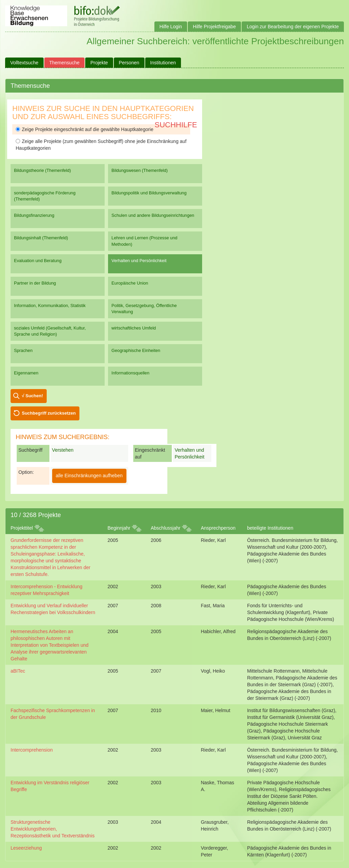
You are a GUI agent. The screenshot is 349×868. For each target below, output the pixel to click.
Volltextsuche (24, 63)
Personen (129, 63)
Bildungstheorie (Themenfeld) (42, 170)
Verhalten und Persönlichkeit (139, 261)
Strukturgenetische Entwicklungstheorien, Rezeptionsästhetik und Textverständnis (52, 829)
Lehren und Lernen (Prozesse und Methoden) (144, 241)
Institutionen (163, 63)
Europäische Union (130, 283)
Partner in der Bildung (35, 283)
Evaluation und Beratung (38, 261)
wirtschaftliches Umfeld (134, 328)
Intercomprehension (32, 750)
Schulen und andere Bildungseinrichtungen (153, 215)
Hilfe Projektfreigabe (214, 27)
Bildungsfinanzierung (34, 215)
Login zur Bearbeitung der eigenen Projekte (293, 27)
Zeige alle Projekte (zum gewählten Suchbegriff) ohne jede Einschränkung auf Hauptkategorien (101, 145)
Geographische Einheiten (136, 350)
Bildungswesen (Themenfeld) (140, 170)
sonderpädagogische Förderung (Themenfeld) (45, 196)
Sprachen (23, 350)
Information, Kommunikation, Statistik (50, 306)
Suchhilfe (176, 125)
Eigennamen (26, 373)
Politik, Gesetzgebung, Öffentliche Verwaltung (144, 309)
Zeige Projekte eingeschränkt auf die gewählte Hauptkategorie (85, 129)
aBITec (18, 671)
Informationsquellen (130, 373)
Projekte (99, 63)
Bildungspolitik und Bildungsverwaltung (149, 193)
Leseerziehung (26, 848)
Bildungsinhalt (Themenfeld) (41, 238)
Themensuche (65, 63)
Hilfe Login (171, 27)
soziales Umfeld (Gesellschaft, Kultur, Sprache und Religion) (50, 331)
